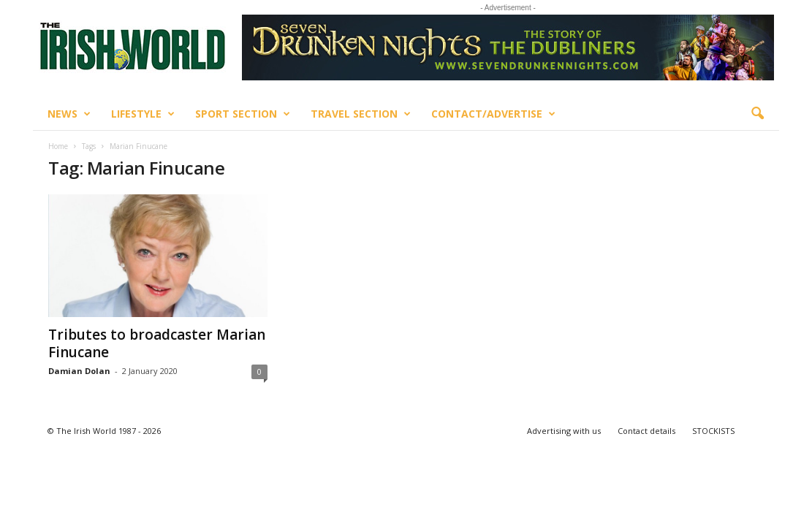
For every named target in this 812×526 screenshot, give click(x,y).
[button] (757, 114)
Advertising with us (564, 431)
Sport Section (243, 114)
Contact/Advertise (493, 114)
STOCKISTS (713, 431)
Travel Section (361, 114)
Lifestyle (143, 114)
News (69, 114)
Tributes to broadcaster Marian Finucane (157, 343)
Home (58, 146)
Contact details (646, 431)
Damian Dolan (79, 371)
